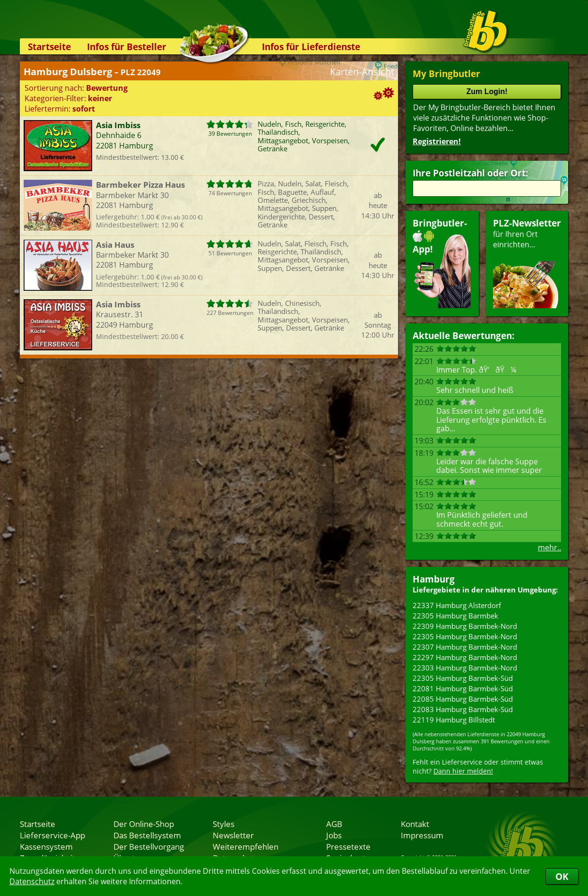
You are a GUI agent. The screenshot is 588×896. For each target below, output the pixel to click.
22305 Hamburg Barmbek (455, 616)
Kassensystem (46, 846)
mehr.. (549, 548)
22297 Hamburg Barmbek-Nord (465, 657)
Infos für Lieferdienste (311, 47)
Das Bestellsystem (147, 835)
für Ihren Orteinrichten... (527, 263)
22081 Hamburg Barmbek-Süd (463, 688)
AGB (334, 824)
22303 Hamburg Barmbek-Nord (465, 668)
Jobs (334, 835)
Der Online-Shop (144, 824)
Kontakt (415, 824)
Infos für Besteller (127, 47)
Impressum (422, 835)
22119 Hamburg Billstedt (454, 720)
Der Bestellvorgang (149, 846)
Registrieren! (437, 141)
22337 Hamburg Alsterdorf (457, 605)
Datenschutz (32, 881)
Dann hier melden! (463, 771)
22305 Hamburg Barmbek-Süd (463, 678)
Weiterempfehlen (246, 846)
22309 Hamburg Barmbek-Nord (465, 626)
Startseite (49, 47)
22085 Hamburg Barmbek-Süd (463, 699)
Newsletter (233, 835)
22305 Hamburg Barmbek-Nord (465, 636)
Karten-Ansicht (362, 72)
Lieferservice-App (52, 835)
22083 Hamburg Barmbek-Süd (463, 709)
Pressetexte (348, 846)
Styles (224, 824)
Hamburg (434, 579)
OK (562, 876)
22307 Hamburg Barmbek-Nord (465, 647)
